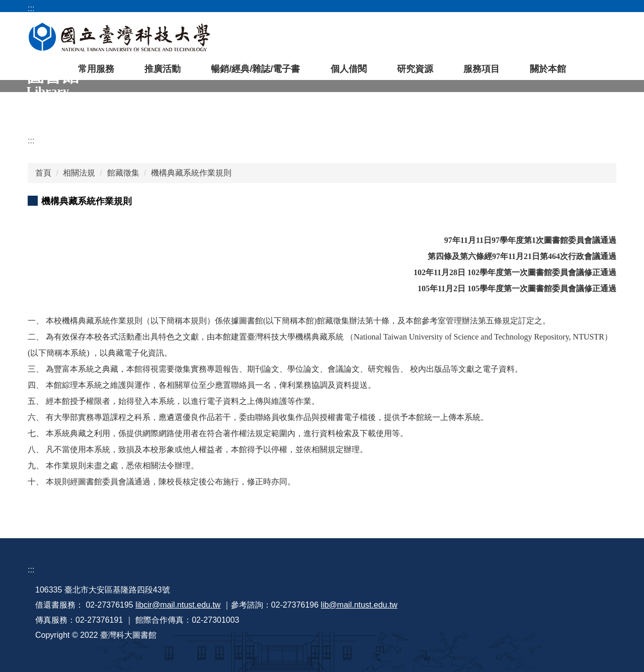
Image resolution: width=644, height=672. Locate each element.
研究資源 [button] (415, 69)
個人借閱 (349, 69)
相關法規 (79, 173)
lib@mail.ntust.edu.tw (359, 605)
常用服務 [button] (96, 69)
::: (31, 141)
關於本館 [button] (548, 69)
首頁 (43, 173)
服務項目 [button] (481, 69)
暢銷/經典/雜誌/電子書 (255, 69)
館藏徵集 (123, 173)
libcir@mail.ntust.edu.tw (178, 605)
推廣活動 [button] (163, 69)
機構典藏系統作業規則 (191, 173)
